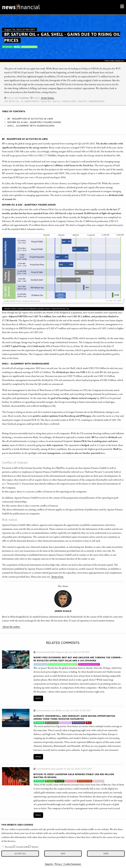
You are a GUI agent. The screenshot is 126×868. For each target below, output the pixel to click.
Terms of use (57, 577)
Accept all (20, 853)
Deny (106, 853)
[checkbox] (3, 847)
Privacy (58, 864)
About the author (11, 627)
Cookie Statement (72, 864)
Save (63, 853)
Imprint (49, 864)
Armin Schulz (48, 98)
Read (38, 698)
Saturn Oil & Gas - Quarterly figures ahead (34, 122)
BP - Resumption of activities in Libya (30, 119)
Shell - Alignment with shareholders (31, 126)
